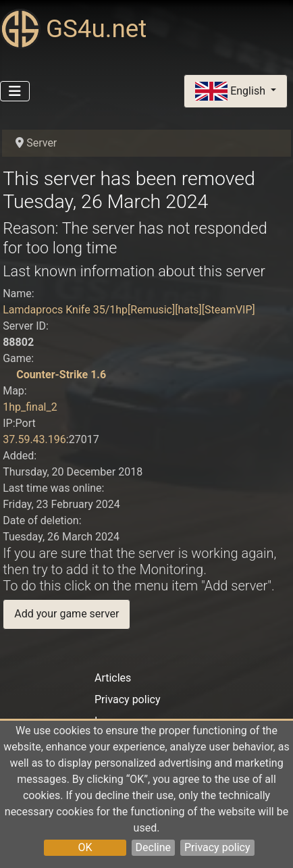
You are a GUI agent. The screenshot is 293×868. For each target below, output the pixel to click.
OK (85, 847)
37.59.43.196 (34, 439)
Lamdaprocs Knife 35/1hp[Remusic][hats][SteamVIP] (129, 310)
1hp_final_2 (30, 407)
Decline (153, 847)
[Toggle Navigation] (15, 91)
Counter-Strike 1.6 (61, 375)
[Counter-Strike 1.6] (8, 375)
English (232, 92)
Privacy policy (217, 847)
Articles (113, 678)
